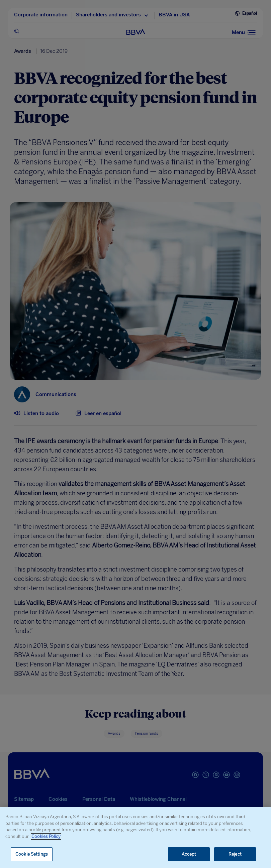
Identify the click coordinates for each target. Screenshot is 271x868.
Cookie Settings (32, 854)
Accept (189, 854)
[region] (135, 837)
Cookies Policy (46, 836)
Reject (235, 854)
